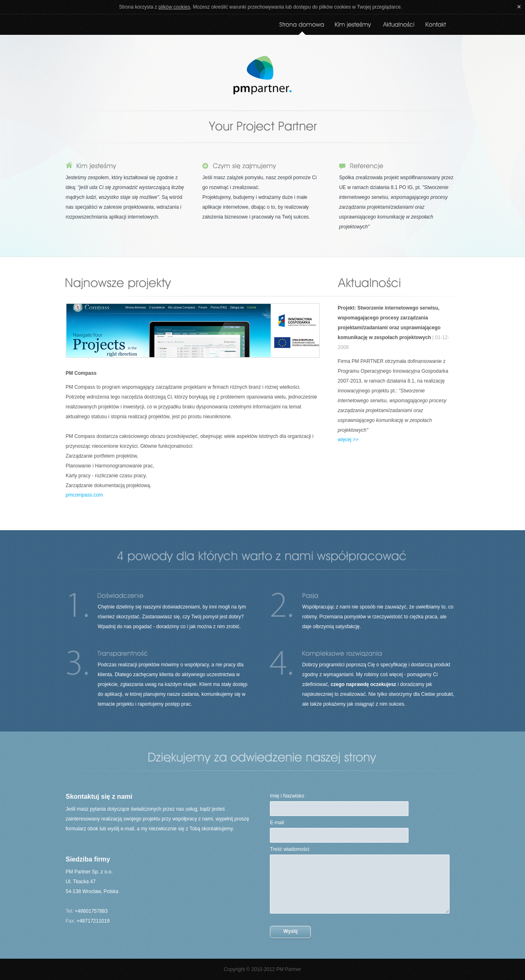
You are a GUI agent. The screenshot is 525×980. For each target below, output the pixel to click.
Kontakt (436, 28)
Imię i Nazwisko (287, 796)
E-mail (277, 823)
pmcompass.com (84, 495)
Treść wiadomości (290, 849)
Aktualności (399, 28)
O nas (353, 28)
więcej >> (348, 440)
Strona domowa (302, 28)
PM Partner (262, 75)
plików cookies (174, 7)
